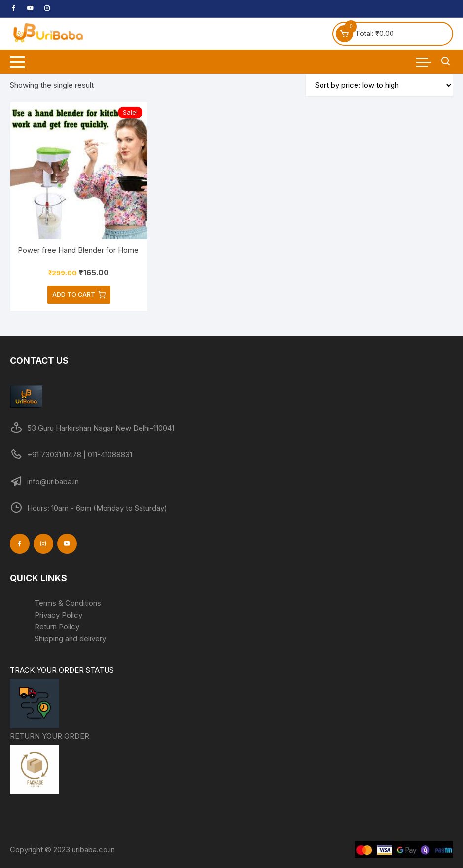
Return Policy (57, 627)
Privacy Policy (58, 615)
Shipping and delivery (70, 639)
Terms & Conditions (68, 603)
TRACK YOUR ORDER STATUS (62, 698)
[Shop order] (379, 85)
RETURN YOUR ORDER (50, 764)
